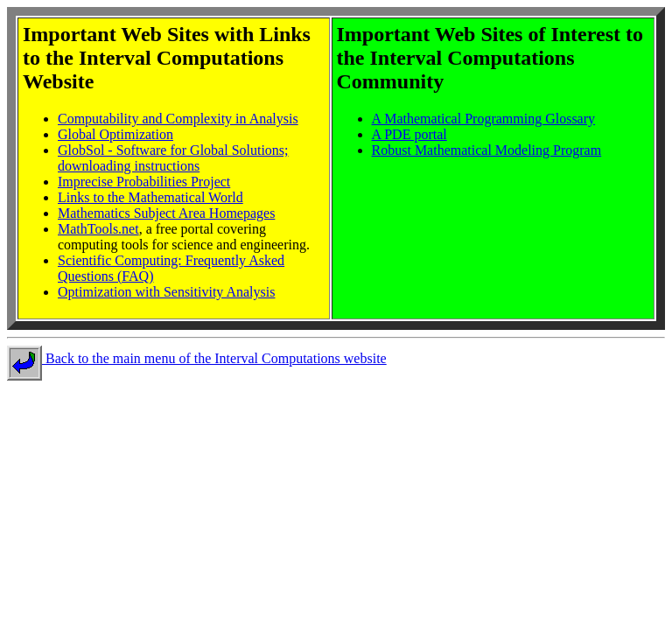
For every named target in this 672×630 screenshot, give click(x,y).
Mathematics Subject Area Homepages (166, 213)
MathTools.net (98, 229)
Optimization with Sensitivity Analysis (166, 292)
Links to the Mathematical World (150, 197)
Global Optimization (115, 134)
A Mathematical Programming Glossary (484, 119)
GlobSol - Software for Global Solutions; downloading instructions (173, 158)
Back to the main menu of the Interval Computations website (197, 358)
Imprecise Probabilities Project (144, 182)
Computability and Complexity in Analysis (178, 119)
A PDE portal (409, 134)
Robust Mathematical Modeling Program (487, 150)
